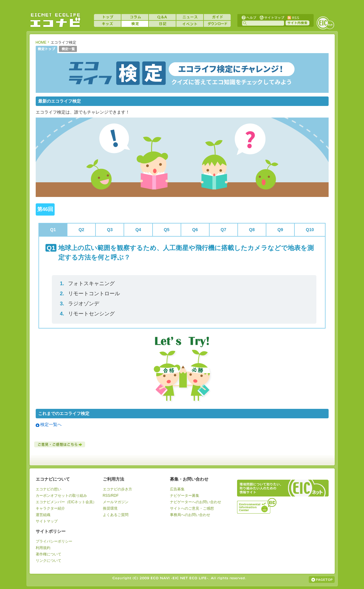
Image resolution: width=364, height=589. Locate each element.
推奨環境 (110, 508)
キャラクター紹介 (50, 508)
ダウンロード (217, 24)
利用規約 (43, 548)
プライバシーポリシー (54, 541)
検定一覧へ (51, 424)
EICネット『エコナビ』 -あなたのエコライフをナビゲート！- (55, 20)
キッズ (107, 24)
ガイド (217, 17)
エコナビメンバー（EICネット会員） (66, 502)
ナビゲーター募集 (185, 496)
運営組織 (43, 515)
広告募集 (177, 489)
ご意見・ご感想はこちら (60, 444)
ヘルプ (249, 17)
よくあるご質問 (116, 515)
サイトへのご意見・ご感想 (192, 508)
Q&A (162, 17)
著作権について (49, 554)
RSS (293, 17)
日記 (162, 24)
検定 (135, 24)
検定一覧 (68, 49)
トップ (107, 17)
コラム (135, 17)
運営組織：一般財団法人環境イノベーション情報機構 (257, 505)
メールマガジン (116, 502)
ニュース (190, 17)
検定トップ (47, 49)
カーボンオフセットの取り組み (61, 496)
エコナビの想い (49, 489)
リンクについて (49, 561)
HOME (41, 42)
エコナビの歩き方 (117, 489)
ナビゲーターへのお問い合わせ (196, 502)
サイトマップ (271, 17)
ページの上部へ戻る (322, 580)
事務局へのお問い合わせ (190, 515)
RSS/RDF (111, 496)
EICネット (325, 23)
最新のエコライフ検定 (59, 101)
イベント (190, 24)
